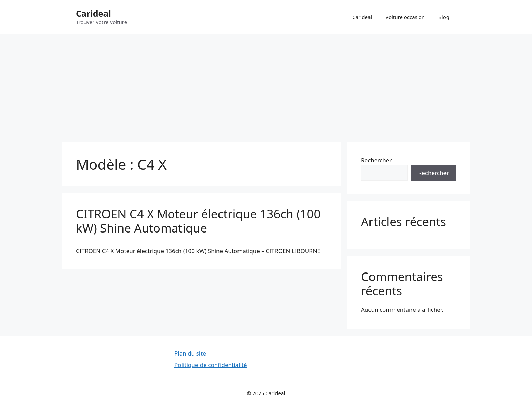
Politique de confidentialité (211, 365)
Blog (444, 17)
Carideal (93, 13)
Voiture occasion (405, 17)
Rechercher (376, 160)
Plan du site (190, 353)
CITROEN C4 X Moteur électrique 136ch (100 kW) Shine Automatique (198, 221)
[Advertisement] (266, 85)
